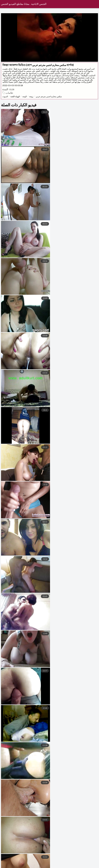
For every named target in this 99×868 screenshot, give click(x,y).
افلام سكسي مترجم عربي (85, 864)
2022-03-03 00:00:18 (13, 86)
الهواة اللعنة (15, 97)
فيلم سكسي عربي (63, 866)
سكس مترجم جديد (11, 866)
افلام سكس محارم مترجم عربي (54, 864)
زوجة (31, 97)
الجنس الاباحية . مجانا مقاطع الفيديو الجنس (24, 4)
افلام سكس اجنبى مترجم (23, 864)
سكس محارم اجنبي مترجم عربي (49, 97)
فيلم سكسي (82, 866)
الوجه (25, 97)
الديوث (5, 97)
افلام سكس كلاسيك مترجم (37, 866)
